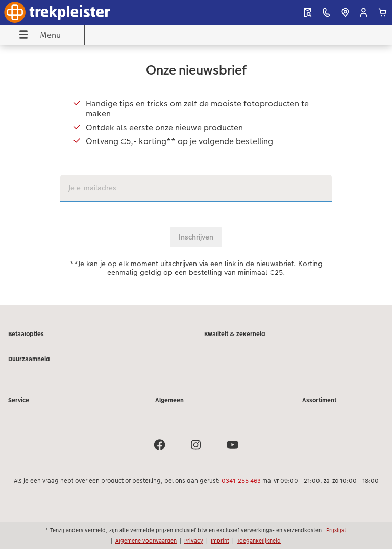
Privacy (194, 541)
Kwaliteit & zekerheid (235, 334)
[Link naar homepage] (75, 12)
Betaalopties (26, 334)
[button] (364, 13)
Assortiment (319, 400)
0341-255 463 (241, 481)
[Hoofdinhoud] (196, 175)
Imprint (220, 541)
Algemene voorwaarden (146, 541)
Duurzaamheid (29, 359)
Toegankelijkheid (259, 541)
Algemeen (169, 400)
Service (19, 400)
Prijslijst (336, 530)
